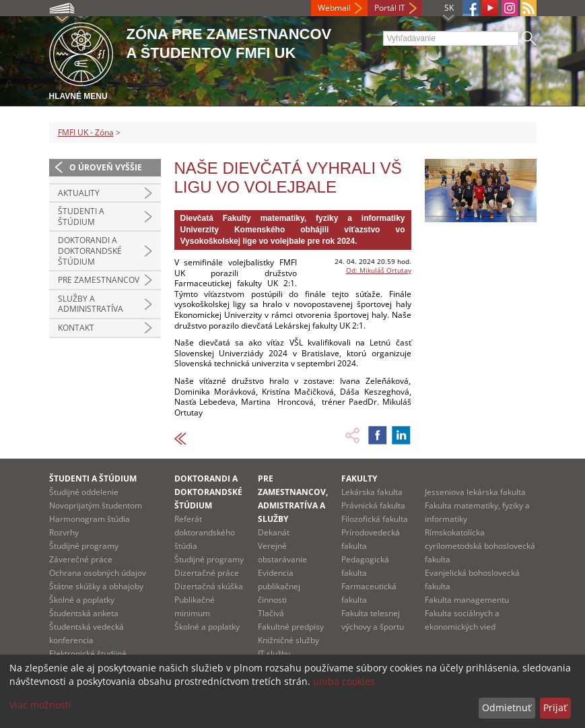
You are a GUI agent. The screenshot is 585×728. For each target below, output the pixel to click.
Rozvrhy (64, 532)
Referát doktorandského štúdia (205, 532)
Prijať (555, 707)
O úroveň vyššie (106, 167)
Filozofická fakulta (375, 519)
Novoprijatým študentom (96, 505)
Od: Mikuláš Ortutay (379, 270)
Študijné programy (84, 546)
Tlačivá (271, 613)
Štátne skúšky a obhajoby (96, 586)
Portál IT (390, 8)
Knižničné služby (288, 640)
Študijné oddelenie (84, 492)
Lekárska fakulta (372, 492)
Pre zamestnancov (99, 280)
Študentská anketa (84, 613)
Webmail (334, 8)
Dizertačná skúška (209, 586)
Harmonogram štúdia (90, 519)
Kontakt (76, 328)
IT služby (274, 654)
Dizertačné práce (207, 573)
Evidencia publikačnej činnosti (279, 586)
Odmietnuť (507, 707)
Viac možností (40, 705)
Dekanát (274, 532)
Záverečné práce (81, 559)
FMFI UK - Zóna (86, 132)
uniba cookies (344, 681)
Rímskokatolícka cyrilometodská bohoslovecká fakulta (480, 546)
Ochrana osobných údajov (98, 573)
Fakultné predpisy (291, 627)
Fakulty (359, 478)
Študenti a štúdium (81, 217)
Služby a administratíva (91, 304)
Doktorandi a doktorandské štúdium (90, 251)
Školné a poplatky (82, 600)
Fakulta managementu (467, 600)
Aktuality (79, 193)
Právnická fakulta (373, 505)
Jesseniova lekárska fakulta (475, 492)
